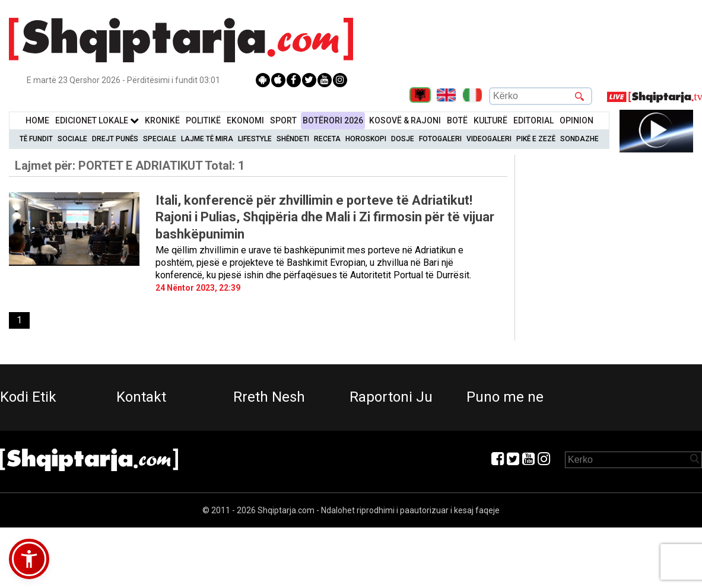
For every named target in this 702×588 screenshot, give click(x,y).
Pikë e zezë (536, 139)
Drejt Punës (115, 139)
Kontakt (141, 397)
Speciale (160, 139)
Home (37, 120)
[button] (29, 559)
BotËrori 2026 (333, 120)
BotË (457, 120)
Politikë (203, 120)
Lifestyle (255, 139)
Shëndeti (293, 139)
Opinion (576, 120)
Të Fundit (36, 139)
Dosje (403, 139)
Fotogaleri (440, 139)
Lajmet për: (130, 166)
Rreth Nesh (269, 397)
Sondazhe (579, 139)
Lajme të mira (207, 139)
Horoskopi (366, 139)
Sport (283, 120)
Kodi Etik (28, 397)
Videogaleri (489, 139)
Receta (327, 139)
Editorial (533, 120)
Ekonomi (245, 120)
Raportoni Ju (391, 397)
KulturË (490, 120)
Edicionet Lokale (97, 120)
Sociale (72, 139)
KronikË (162, 120)
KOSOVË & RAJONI (405, 120)
